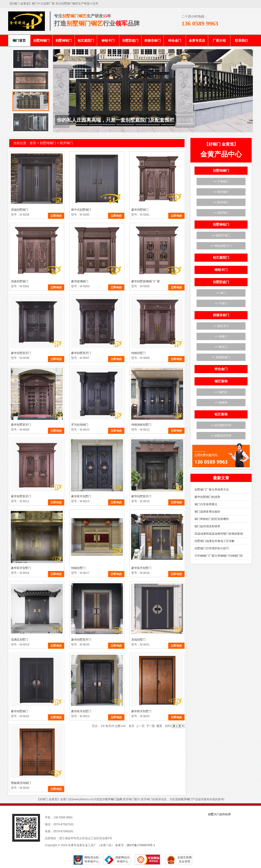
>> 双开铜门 (221, 202)
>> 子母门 (221, 303)
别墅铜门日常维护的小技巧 (212, 548)
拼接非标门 (153, 41)
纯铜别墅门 (138, 353)
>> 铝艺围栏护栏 (221, 425)
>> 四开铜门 (221, 213)
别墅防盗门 (130, 41)
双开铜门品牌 (114, 799)
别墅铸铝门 (64, 41)
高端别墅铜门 (20, 210)
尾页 (159, 726)
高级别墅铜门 (20, 281)
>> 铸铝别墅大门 (221, 246)
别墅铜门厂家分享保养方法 (212, 490)
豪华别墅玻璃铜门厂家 (146, 281)
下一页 (150, 726)
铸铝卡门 (108, 41)
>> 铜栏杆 (221, 392)
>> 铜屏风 (221, 403)
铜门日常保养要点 (206, 504)
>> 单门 (221, 293)
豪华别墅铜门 (140, 210)
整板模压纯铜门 (21, 783)
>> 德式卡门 (221, 326)
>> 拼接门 (221, 336)
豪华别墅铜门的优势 (207, 497)
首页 (33, 143)
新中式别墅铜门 (81, 210)
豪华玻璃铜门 (80, 281)
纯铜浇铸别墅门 (141, 425)
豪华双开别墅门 (81, 496)
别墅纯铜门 (41, 41)
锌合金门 (175, 41)
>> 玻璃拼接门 (221, 357)
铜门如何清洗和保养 (207, 526)
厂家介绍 (219, 41)
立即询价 (56, 216)
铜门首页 (19, 41)
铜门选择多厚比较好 (207, 512)
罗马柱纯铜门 (80, 425)
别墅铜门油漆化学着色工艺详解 (215, 541)
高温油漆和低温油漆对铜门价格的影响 (219, 534)
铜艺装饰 (221, 381)
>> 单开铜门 (221, 192)
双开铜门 (66, 143)
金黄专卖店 (197, 41)
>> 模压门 (221, 347)
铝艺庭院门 (86, 41)
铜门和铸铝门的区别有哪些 (212, 519)
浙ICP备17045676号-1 (141, 845)
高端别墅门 (138, 640)
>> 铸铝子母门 (221, 235)
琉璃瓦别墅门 (20, 640)
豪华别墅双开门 (21, 353)
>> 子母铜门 (221, 181)
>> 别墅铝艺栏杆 (221, 436)
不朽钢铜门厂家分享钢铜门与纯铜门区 (219, 556)
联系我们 (241, 41)
